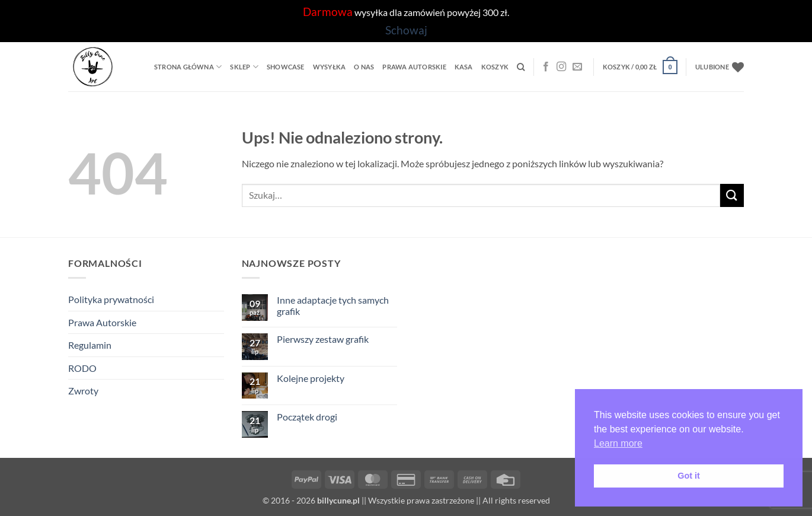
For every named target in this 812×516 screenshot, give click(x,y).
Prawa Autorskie (414, 67)
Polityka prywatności (111, 299)
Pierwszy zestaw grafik (323, 339)
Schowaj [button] (406, 30)
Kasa (464, 67)
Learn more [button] (618, 443)
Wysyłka (330, 67)
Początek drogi (307, 417)
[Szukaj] (521, 67)
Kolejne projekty (311, 378)
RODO (82, 368)
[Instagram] (561, 67)
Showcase (286, 67)
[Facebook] (546, 67)
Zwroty (83, 391)
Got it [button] (689, 476)
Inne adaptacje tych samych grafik (333, 305)
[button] (640, 67)
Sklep (244, 67)
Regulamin (90, 345)
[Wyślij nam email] (577, 67)
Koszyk (495, 67)
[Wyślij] (732, 195)
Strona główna (188, 67)
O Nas (364, 67)
